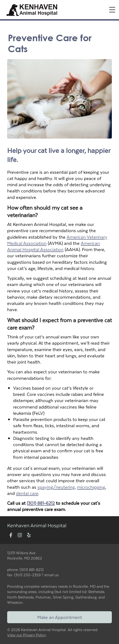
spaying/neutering (56, 487)
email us (51, 575)
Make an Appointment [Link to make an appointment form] (60, 617)
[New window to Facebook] (11, 535)
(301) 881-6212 (41, 503)
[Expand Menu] (112, 10)
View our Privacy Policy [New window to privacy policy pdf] (27, 635)
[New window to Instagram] (20, 535)
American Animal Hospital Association (54, 246)
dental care (27, 493)
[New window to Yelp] (29, 535)
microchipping (91, 487)
